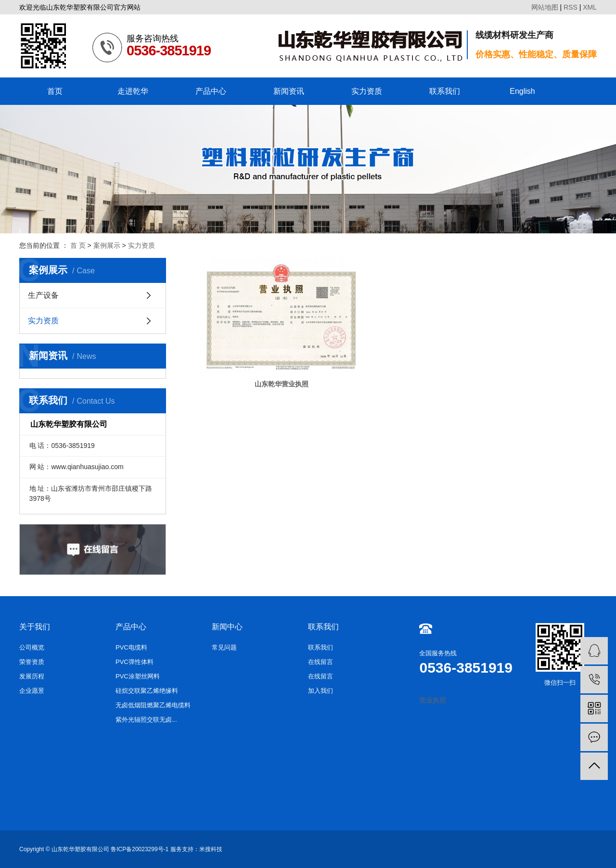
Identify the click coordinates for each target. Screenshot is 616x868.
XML (590, 7)
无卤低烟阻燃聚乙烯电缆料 (153, 705)
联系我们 (445, 91)
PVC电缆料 (131, 647)
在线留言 (321, 662)
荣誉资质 (32, 662)
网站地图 (545, 7)
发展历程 (32, 676)
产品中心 (211, 91)
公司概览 (32, 647)
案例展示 (107, 245)
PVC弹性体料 (135, 662)
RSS (571, 7)
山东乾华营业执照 (255, 351)
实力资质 (367, 91)
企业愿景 (32, 691)
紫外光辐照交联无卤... (146, 720)
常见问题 (224, 647)
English (522, 91)
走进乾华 (133, 91)
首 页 (78, 245)
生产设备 (43, 295)
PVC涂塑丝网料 (138, 676)
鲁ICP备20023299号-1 (140, 849)
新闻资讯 (289, 91)
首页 (55, 91)
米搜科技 (211, 849)
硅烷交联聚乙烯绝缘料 (147, 691)
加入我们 (321, 691)
